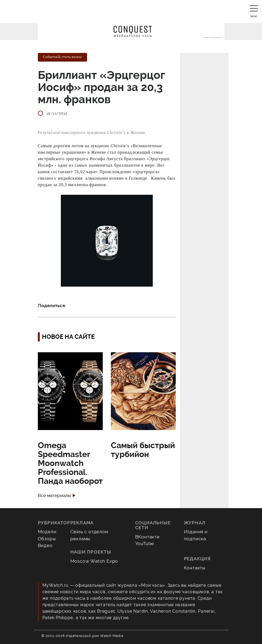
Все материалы (54, 496)
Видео (45, 545)
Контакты (195, 568)
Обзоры (47, 539)
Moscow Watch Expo (94, 561)
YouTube (145, 544)
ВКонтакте (147, 537)
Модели (47, 532)
